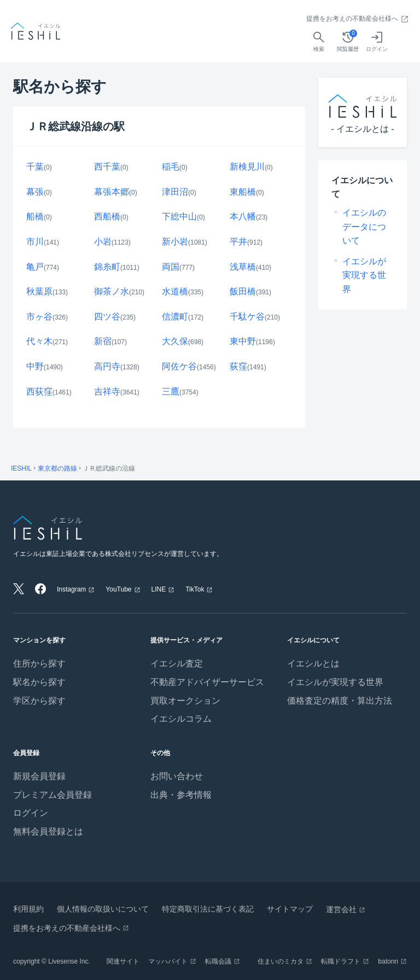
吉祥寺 (107, 392)
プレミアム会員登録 (52, 795)
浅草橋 (243, 267)
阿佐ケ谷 (179, 366)
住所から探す (39, 663)
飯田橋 (243, 291)
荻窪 (238, 366)
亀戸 (35, 267)
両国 (171, 267)
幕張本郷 (112, 192)
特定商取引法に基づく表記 (208, 909)
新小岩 (175, 242)
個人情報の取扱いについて (103, 909)
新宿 (103, 341)
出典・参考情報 (181, 795)
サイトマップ (290, 909)
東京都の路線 (57, 468)
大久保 (175, 341)
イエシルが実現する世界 (364, 275)
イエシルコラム (181, 719)
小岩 (103, 242)
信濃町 (175, 317)
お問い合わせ (177, 776)
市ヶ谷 (39, 317)
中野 (35, 366)
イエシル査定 (177, 663)
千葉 (35, 167)
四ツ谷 (107, 317)
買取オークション (185, 701)
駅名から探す (39, 682)
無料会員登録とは (48, 831)
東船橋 (243, 192)
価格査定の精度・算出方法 (340, 701)
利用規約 (28, 909)
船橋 (35, 216)
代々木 (39, 341)
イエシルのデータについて (364, 227)
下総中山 (179, 216)
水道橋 (175, 291)
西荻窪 (39, 392)
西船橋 (107, 216)
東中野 (243, 341)
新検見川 (247, 167)
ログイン (31, 813)
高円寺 (107, 366)
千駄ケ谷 (247, 317)
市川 (35, 242)
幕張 (35, 192)
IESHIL (21, 468)
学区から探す (39, 701)
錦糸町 (107, 267)
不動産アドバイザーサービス (207, 682)
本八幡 (243, 216)
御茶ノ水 (112, 291)
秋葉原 (39, 291)
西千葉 (107, 167)
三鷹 (171, 392)
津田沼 (175, 192)
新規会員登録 (39, 776)
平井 (238, 242)
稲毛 (171, 167)
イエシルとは (313, 663)
